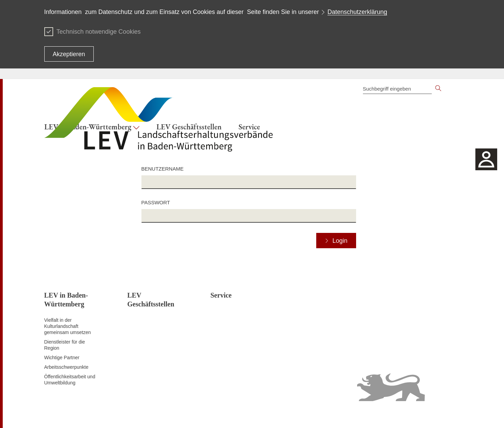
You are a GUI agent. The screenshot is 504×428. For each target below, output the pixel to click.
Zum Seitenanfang (64, 415)
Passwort (156, 202)
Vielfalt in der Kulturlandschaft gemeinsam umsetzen (68, 326)
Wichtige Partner (62, 358)
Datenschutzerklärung (357, 12)
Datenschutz (308, 414)
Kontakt (283, 414)
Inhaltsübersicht (255, 414)
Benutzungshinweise (411, 414)
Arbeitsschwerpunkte (66, 367)
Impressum (448, 414)
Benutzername (163, 169)
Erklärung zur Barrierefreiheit (355, 414)
